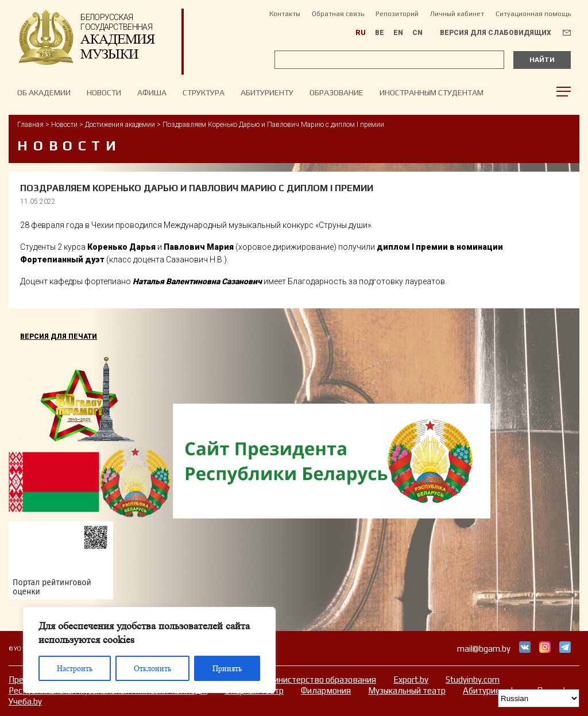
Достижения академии (120, 125)
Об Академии (44, 92)
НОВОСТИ (104, 92)
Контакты (285, 14)
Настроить (75, 668)
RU (361, 33)
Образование (336, 92)
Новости (64, 125)
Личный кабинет (457, 14)
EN (398, 33)
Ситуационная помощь (533, 14)
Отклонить (152, 668)
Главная (30, 125)
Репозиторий (397, 14)
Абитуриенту (267, 92)
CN (417, 33)
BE (380, 33)
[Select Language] (539, 698)
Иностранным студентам (432, 92)
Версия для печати (59, 336)
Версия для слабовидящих (496, 33)
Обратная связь (338, 14)
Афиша (152, 92)
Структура (204, 92)
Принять (227, 668)
